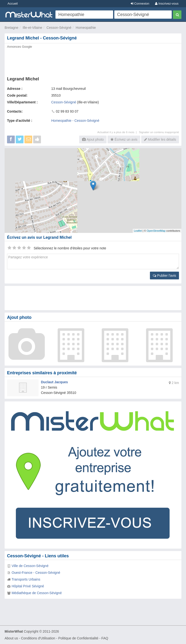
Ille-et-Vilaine (33, 28)
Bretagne (12, 28)
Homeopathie (86, 28)
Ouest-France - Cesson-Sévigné (36, 573)
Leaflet (138, 231)
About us (11, 638)
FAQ (105, 638)
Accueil (13, 4)
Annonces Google (19, 47)
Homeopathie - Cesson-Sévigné (75, 121)
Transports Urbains (26, 579)
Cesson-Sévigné (59, 28)
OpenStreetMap (156, 231)
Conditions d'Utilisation (38, 638)
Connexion (140, 4)
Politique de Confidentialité (78, 638)
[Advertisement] (93, 61)
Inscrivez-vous (167, 4)
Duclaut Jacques (54, 382)
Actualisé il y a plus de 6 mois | (118, 132)
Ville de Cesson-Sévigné (30, 566)
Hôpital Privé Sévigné (28, 586)
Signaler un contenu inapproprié (159, 132)
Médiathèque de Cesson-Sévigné (37, 593)
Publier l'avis (164, 276)
